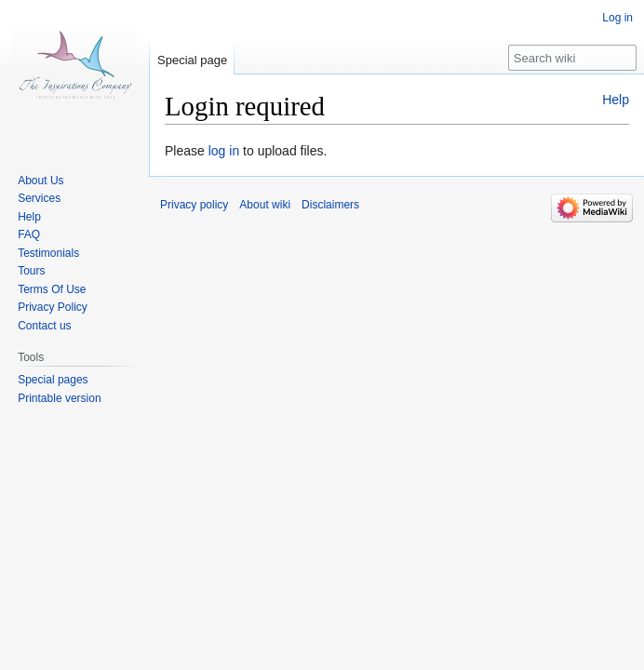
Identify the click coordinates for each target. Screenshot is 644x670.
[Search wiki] (572, 58)
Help (616, 100)
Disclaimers (330, 205)
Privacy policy (194, 205)
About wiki (265, 205)
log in (224, 151)
